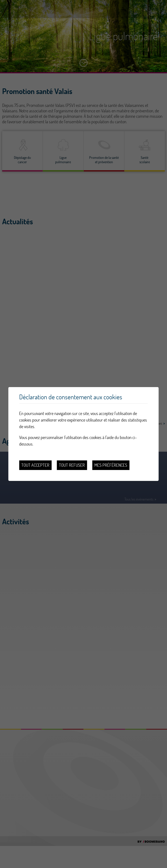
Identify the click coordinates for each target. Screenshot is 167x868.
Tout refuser (72, 465)
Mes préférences (111, 465)
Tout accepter (35, 465)
